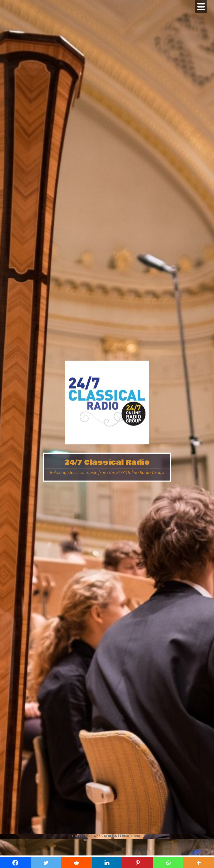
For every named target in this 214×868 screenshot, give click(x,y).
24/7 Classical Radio (107, 462)
